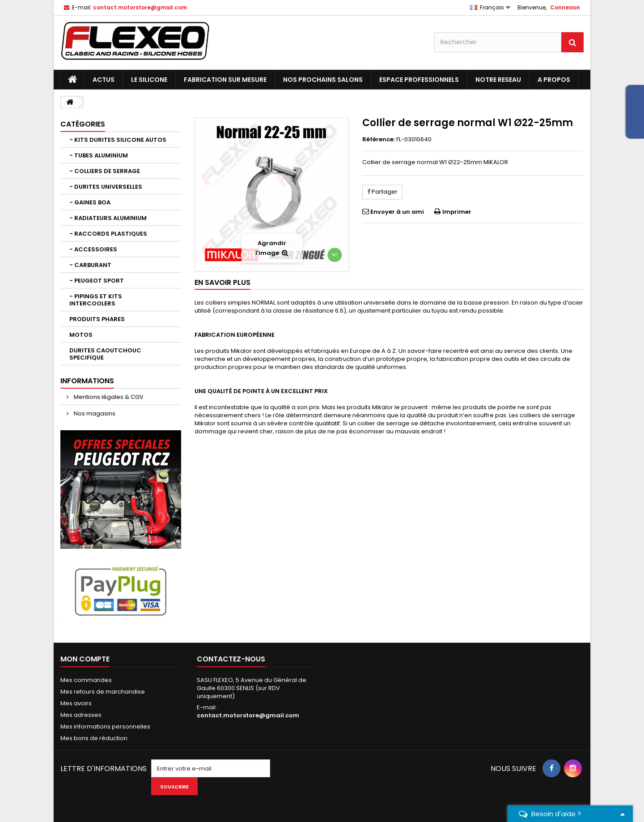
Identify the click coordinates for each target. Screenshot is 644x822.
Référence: (379, 140)
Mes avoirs (76, 703)
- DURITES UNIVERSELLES (106, 187)
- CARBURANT (90, 265)
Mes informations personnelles (105, 727)
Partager (382, 192)
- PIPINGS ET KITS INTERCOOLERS (96, 300)
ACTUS (104, 80)
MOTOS (81, 335)
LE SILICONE (149, 80)
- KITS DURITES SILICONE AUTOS (118, 140)
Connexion (565, 7)
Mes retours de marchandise (103, 692)
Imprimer (457, 212)
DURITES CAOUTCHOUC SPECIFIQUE (105, 354)
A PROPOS (554, 80)
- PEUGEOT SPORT (97, 281)
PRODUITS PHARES (97, 319)
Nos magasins (94, 413)
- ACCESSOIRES (93, 249)
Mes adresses (81, 715)
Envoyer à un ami (397, 212)
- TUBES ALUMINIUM (99, 155)
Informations (87, 381)
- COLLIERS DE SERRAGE (105, 171)
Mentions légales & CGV (108, 397)
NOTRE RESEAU (498, 80)
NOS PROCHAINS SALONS (323, 80)
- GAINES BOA (90, 202)
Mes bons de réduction (94, 738)
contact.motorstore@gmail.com (248, 715)
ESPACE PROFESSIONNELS (419, 80)
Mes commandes (86, 680)
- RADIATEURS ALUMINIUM (108, 218)
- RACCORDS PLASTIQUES (108, 234)
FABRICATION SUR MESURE (225, 80)
